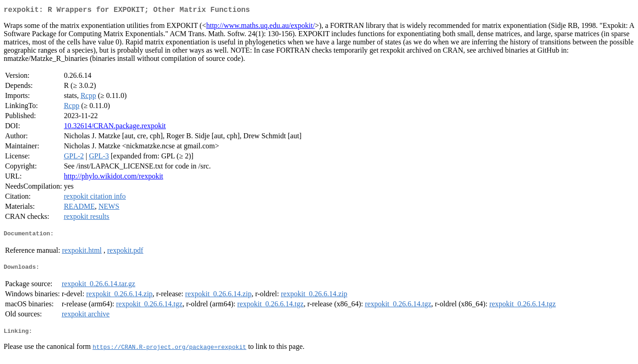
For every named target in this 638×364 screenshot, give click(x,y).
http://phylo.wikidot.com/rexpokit (113, 178)
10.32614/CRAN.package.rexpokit (115, 128)
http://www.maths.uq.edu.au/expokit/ (260, 27)
